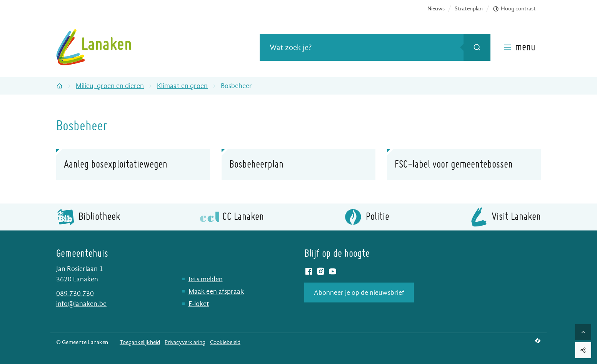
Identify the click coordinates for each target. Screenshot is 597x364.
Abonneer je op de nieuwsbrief (359, 292)
